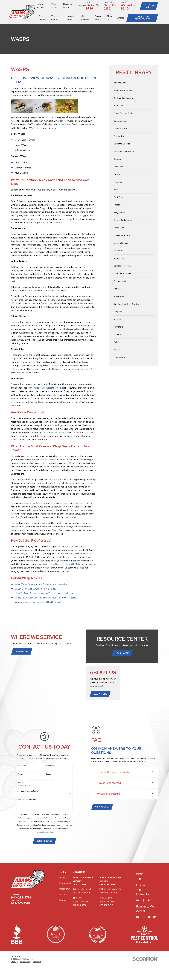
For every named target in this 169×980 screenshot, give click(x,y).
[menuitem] (134, 83)
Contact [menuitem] (120, 18)
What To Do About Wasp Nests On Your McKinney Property (46, 598)
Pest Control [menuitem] (42, 18)
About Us (64, 894)
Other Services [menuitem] (85, 18)
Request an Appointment (142, 18)
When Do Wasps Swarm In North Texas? (36, 589)
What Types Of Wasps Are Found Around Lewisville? (42, 584)
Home (62, 878)
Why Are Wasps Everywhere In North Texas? (38, 602)
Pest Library (65, 889)
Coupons (82, 6)
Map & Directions (80, 902)
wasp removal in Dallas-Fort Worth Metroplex (62, 564)
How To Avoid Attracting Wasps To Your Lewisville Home (44, 593)
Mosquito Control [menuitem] (70, 18)
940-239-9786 (93, 7)
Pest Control (65, 883)
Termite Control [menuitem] (55, 18)
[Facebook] (143, 900)
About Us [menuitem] (110, 18)
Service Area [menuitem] (98, 18)
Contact (63, 900)
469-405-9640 (128, 7)
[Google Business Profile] (138, 900)
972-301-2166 (110, 7)
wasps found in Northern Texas (49, 388)
